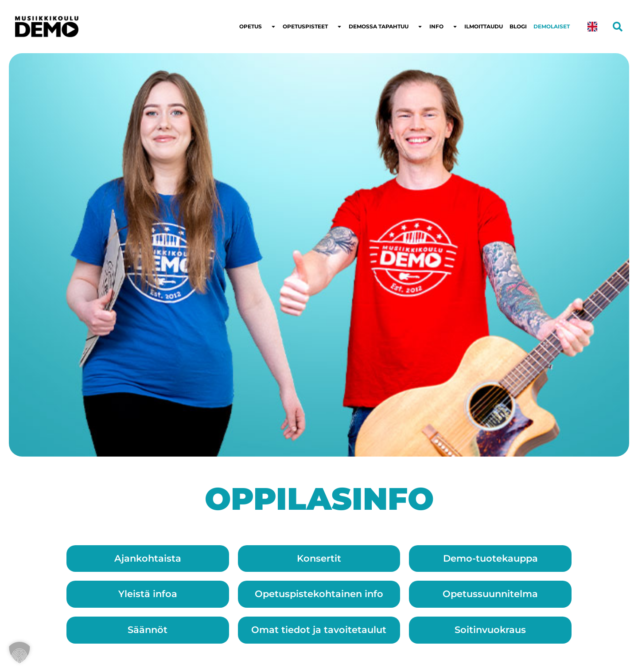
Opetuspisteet (312, 27)
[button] (19, 652)
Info (443, 27)
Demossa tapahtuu (386, 27)
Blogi (518, 26)
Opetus (258, 27)
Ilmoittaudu (484, 26)
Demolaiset (552, 26)
